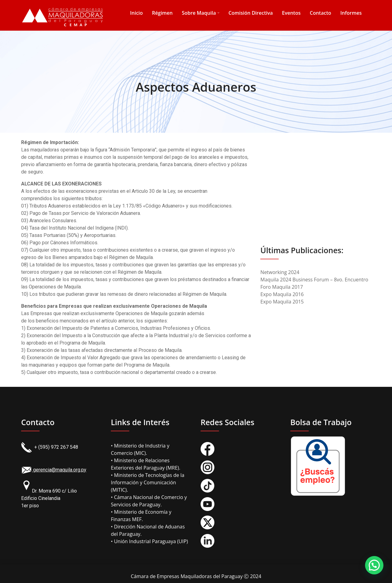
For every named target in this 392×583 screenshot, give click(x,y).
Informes (351, 13)
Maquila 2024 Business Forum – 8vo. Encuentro (314, 280)
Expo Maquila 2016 (282, 294)
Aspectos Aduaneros (196, 87)
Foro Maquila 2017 (282, 287)
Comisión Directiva (251, 13)
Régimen (162, 13)
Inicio (137, 13)
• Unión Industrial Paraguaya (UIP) (149, 541)
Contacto (321, 13)
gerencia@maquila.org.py (54, 470)
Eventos (291, 13)
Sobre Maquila (199, 13)
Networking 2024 (280, 272)
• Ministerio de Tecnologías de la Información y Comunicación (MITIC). (148, 482)
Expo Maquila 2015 (282, 302)
